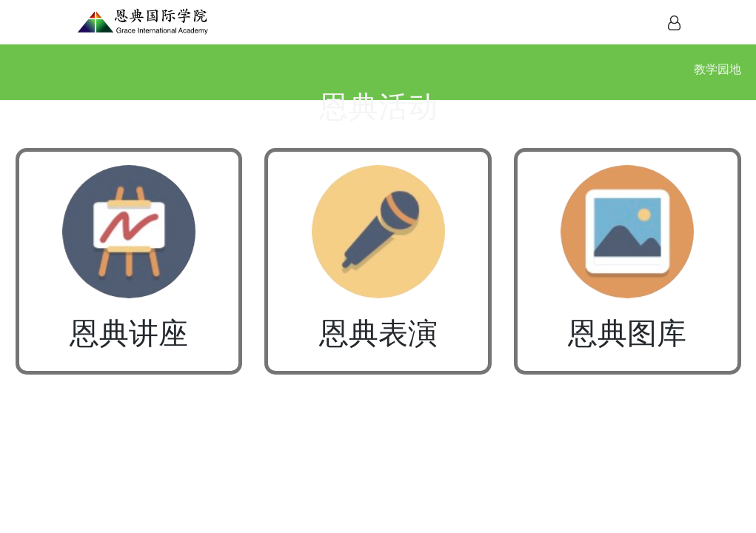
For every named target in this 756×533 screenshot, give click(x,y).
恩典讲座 (129, 333)
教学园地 (717, 69)
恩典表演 (378, 333)
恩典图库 (627, 333)
